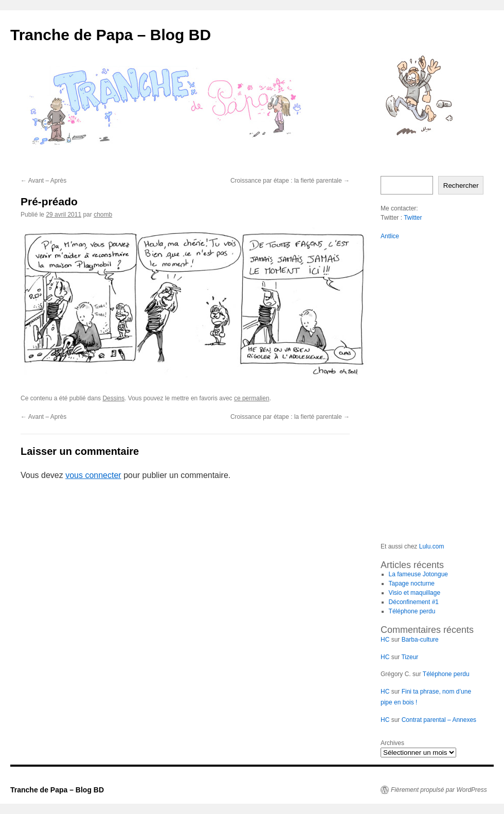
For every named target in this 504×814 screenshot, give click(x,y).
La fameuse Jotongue (418, 574)
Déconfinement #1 (414, 602)
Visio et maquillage (415, 593)
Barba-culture (420, 640)
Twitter (413, 218)
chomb (103, 215)
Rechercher (461, 185)
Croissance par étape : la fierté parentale (290, 181)
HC (385, 640)
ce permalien (252, 398)
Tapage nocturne (412, 583)
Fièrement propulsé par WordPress (439, 790)
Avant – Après (43, 181)
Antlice (390, 236)
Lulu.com (432, 546)
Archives (392, 743)
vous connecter (93, 475)
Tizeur (410, 657)
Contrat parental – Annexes (439, 720)
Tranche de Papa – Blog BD (111, 35)
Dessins (113, 398)
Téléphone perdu (412, 611)
